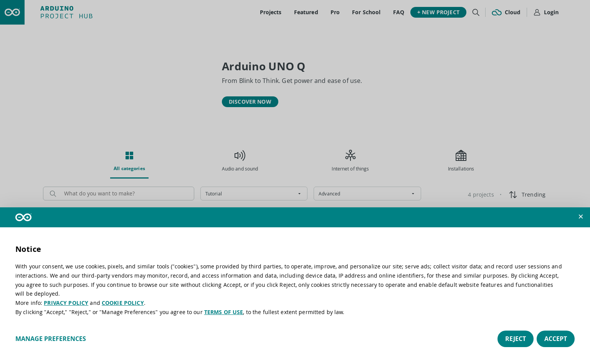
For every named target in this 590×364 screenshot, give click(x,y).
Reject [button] (516, 339)
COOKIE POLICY (123, 303)
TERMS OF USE (224, 312)
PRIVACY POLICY (66, 303)
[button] (581, 217)
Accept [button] (556, 339)
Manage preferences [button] (51, 339)
